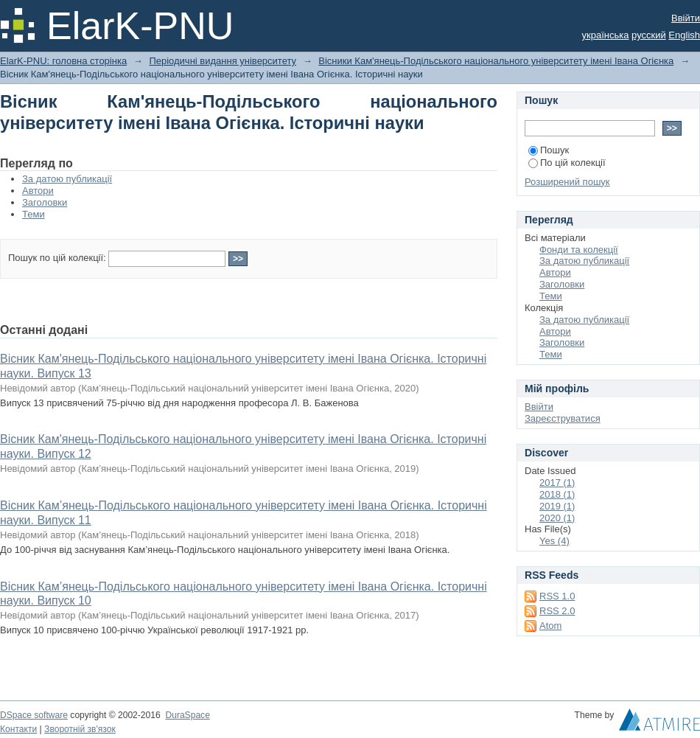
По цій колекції (567, 163)
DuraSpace (187, 715)
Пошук (549, 150)
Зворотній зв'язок (80, 729)
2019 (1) (557, 506)
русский (649, 35)
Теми (34, 214)
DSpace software (34, 715)
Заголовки (45, 202)
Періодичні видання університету (223, 61)
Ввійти (686, 18)
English (684, 35)
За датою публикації (67, 179)
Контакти (18, 729)
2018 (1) (557, 494)
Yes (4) (554, 541)
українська (606, 35)
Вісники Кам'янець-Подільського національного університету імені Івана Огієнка (496, 61)
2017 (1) (557, 483)
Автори (38, 191)
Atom (550, 626)
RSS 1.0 (557, 596)
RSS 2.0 (557, 611)
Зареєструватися (563, 418)
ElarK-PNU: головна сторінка (63, 61)
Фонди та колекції (579, 250)
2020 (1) (557, 518)
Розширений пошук (567, 182)
